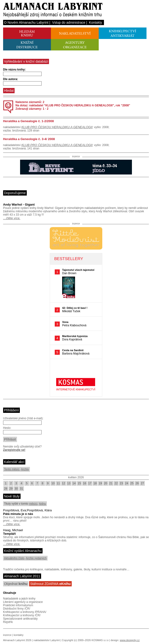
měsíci (33, 504)
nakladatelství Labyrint (46, 640)
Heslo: (7, 428)
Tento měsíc (12, 469)
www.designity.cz (130, 640)
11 (58, 483)
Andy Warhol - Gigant (19, 205)
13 (69, 483)
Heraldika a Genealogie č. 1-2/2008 (28, 121)
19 (100, 483)
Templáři (9, 534)
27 (142, 483)
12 (63, 483)
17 (90, 483)
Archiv (25, 469)
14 (74, 483)
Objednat (16, 584)
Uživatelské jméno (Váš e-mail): (23, 418)
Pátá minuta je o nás (18, 514)
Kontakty (95, 22)
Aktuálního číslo (14, 558)
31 (21, 489)
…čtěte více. (12, 218)
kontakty (19, 635)
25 (132, 483)
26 (137, 483)
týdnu (42, 504)
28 (6, 489)
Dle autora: (11, 79)
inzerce (7, 635)
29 (11, 489)
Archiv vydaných (36, 558)
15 (79, 483)
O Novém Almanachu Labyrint (26, 22)
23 (121, 483)
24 (127, 483)
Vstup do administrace (69, 22)
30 (16, 489)
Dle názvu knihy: (14, 70)
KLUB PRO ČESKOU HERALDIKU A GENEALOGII (57, 127)
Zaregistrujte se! (14, 450)
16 (84, 483)
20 (106, 483)
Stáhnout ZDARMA (50, 584)
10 (53, 483)
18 (95, 483)
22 (116, 483)
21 (111, 483)
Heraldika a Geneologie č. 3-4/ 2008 (29, 139)
